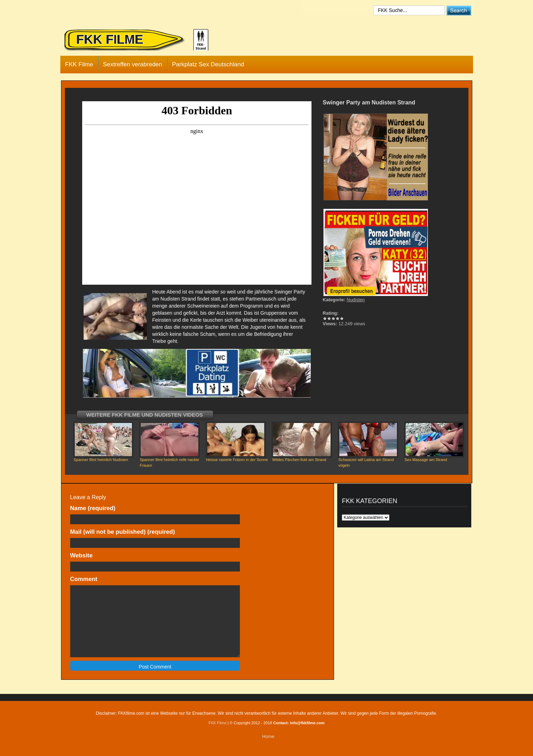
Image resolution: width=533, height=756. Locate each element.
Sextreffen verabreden (133, 64)
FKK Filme (79, 64)
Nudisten (356, 300)
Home (268, 736)
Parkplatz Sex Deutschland (208, 64)
